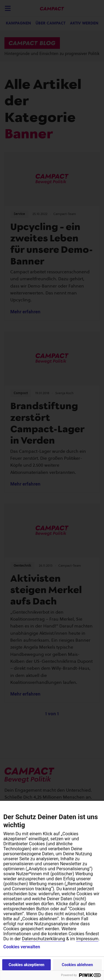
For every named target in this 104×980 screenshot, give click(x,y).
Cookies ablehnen (78, 965)
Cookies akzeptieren (26, 965)
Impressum (87, 939)
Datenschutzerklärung (44, 939)
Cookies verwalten (22, 947)
